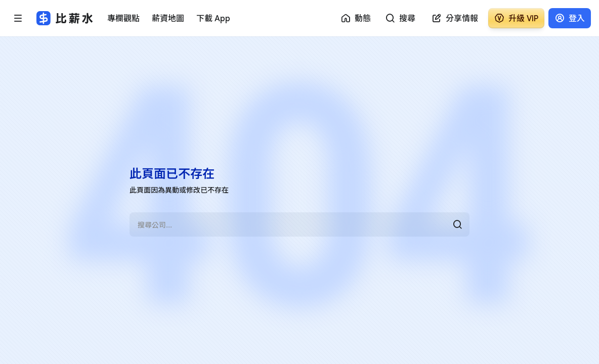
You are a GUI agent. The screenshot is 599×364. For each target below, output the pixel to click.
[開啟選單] (18, 18)
